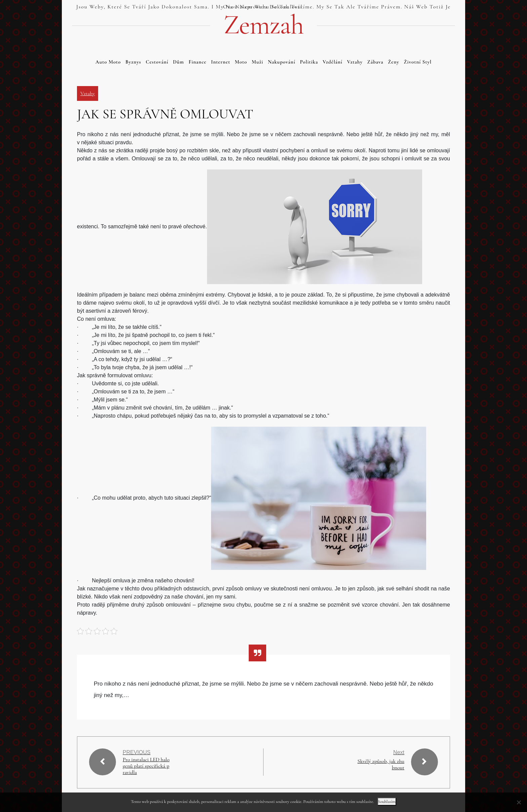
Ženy (394, 62)
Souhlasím (387, 802)
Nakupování (282, 62)
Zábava (375, 62)
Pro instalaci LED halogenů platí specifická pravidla (146, 766)
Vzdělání (333, 62)
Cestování (157, 62)
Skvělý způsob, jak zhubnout (381, 764)
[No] (519, 802)
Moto (241, 62)
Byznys (133, 62)
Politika (309, 62)
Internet (221, 62)
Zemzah (263, 25)
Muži (257, 62)
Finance (197, 62)
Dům (179, 62)
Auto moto (108, 62)
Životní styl (418, 62)
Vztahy (355, 62)
